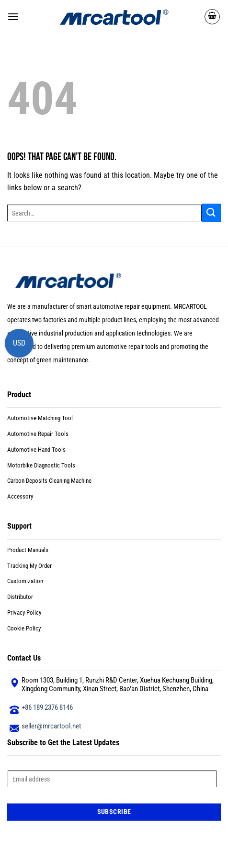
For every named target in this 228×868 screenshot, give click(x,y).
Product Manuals (28, 550)
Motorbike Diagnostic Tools (41, 465)
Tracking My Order (29, 566)
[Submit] (211, 213)
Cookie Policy (24, 628)
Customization (25, 581)
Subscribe (114, 812)
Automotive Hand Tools (36, 450)
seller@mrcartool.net (51, 726)
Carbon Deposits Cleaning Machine (49, 481)
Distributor (20, 597)
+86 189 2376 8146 (47, 707)
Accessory (20, 496)
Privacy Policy (24, 613)
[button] (13, 16)
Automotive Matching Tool (40, 418)
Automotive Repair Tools (38, 434)
